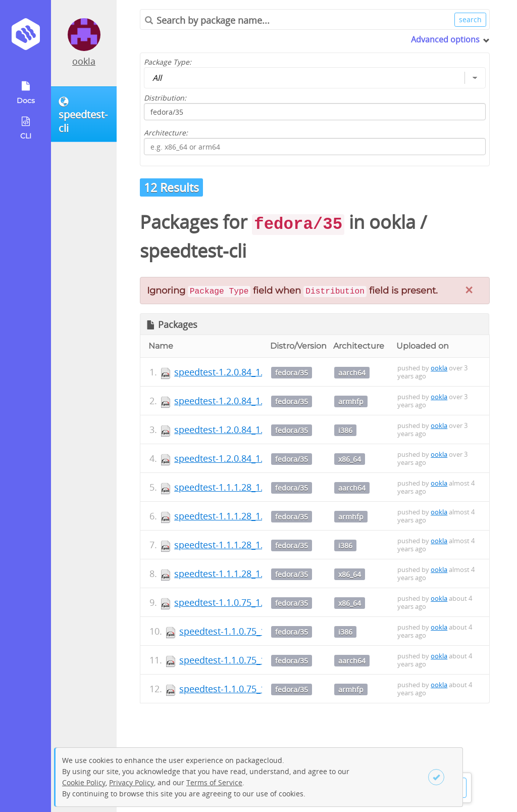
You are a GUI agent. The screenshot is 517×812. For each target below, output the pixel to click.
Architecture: (166, 133)
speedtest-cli (193, 251)
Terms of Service (214, 782)
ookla (84, 61)
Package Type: (168, 62)
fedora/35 (292, 373)
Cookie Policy (84, 782)
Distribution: (165, 98)
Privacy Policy (132, 782)
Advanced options (445, 39)
